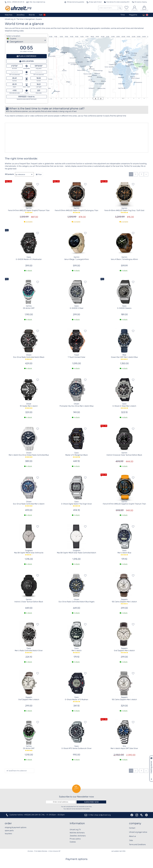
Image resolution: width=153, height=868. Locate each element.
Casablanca (112, 65)
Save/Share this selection (17, 771)
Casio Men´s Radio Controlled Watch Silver (29, 650)
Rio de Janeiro (99, 84)
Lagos (121, 75)
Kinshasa (120, 77)
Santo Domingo (99, 71)
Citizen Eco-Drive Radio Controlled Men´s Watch (29, 504)
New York (90, 62)
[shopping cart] (144, 8)
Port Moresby (49, 79)
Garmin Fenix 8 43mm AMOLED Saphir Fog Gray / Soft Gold (124, 210)
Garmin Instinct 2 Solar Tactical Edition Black (29, 601)
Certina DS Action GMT (29, 307)
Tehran (138, 64)
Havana (92, 69)
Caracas (98, 73)
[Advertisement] (69, 138)
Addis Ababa (135, 74)
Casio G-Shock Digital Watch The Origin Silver (77, 504)
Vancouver (72, 58)
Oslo (120, 53)
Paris (117, 58)
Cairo (127, 66)
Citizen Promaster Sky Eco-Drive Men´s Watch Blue (77, 405)
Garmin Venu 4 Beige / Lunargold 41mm (77, 258)
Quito (89, 76)
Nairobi (133, 77)
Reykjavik (111, 50)
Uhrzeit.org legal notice (138, 832)
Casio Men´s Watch (77, 650)
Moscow (134, 55)
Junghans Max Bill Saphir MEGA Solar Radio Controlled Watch (76, 552)
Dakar (110, 72)
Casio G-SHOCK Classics (124, 307)
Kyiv (130, 57)
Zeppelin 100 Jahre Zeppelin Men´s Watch (124, 601)
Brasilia (104, 81)
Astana (145, 57)
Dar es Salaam (136, 78)
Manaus (100, 77)
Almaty (147, 61)
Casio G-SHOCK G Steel (77, 307)
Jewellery (21, 15)
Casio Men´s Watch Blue (124, 552)
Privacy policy (75, 839)
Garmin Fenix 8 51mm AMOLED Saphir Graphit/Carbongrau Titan (77, 210)
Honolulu (64, 71)
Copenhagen (119, 55)
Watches (9, 15)
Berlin (125, 56)
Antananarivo (139, 82)
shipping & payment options (16, 828)
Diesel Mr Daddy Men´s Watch (29, 406)
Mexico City (80, 70)
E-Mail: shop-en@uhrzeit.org (37, 2)
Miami (91, 67)
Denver (79, 62)
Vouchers (8, 834)
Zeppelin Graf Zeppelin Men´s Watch (124, 650)
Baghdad (130, 65)
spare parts (9, 831)
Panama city (87, 74)
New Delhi (141, 67)
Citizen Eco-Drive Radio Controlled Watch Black (29, 357)
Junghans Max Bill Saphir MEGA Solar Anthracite (29, 552)
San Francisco (72, 63)
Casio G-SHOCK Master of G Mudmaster (29, 258)
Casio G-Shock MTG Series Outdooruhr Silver (77, 747)
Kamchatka (52, 56)
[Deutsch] (144, 15)
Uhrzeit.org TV (75, 830)
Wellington (57, 91)
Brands (32, 15)
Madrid (119, 62)
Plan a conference (27, 56)
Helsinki (127, 52)
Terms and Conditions (137, 845)
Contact (132, 828)
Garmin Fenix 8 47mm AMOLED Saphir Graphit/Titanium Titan (29, 210)
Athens (129, 63)
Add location (27, 61)
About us (132, 836)
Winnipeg (88, 58)
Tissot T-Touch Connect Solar (77, 356)
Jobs (131, 840)
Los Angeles (74, 64)
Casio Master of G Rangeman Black (77, 455)
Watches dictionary (77, 833)
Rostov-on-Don (127, 59)
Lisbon (116, 63)
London (115, 57)
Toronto (93, 60)
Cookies (73, 842)
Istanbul (131, 61)
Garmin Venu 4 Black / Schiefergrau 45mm (124, 258)
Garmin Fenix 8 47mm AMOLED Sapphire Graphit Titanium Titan (124, 503)
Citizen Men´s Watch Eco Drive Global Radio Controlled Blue (29, 455)
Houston (83, 66)
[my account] (134, 8)
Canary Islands (108, 67)
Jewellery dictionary (78, 836)
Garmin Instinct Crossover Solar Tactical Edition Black (124, 454)
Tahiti (69, 82)
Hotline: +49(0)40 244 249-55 (16, 2)
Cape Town (121, 88)
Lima (90, 80)
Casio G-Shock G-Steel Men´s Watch (124, 406)
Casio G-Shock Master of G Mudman (77, 699)
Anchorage (63, 53)
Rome (123, 60)
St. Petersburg (133, 53)
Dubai (135, 68)
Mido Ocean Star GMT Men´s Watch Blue (124, 357)
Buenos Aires (102, 88)
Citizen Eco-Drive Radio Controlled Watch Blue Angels (77, 601)
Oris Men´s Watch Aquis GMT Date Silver (124, 747)
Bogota (95, 75)
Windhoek (121, 84)
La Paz (92, 82)
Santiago (91, 88)
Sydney (49, 88)
